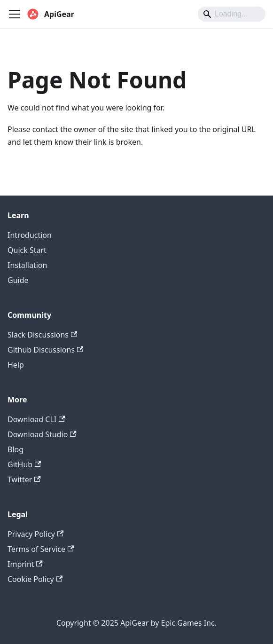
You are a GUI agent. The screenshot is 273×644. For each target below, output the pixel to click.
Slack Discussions (42, 335)
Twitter (24, 479)
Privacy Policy (35, 534)
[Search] (232, 14)
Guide (18, 280)
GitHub (24, 464)
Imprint (25, 564)
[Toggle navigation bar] (15, 14)
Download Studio (42, 434)
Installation (27, 265)
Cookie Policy (35, 579)
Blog (16, 449)
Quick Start (27, 250)
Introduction (30, 235)
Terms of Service (41, 549)
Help (16, 365)
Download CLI (36, 419)
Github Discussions (45, 350)
